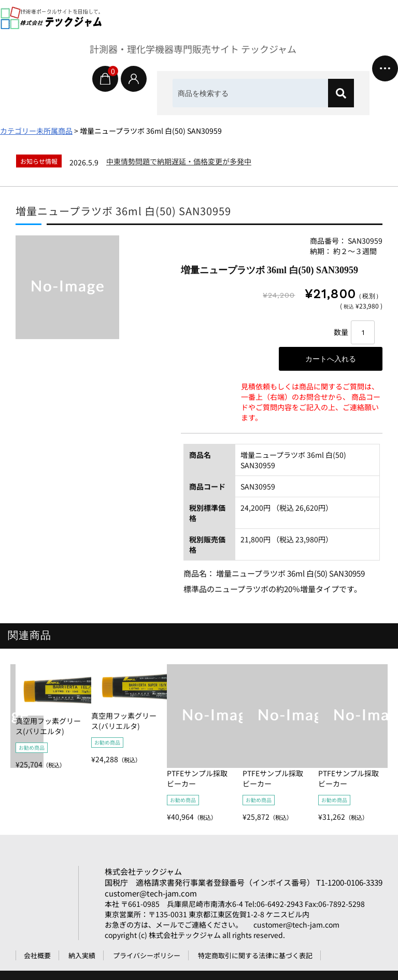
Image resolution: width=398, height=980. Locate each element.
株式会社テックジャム (143, 871)
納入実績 (82, 955)
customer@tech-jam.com (151, 893)
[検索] (341, 93)
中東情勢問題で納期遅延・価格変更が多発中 (179, 161)
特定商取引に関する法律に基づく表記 (255, 955)
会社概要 (37, 955)
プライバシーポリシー (147, 955)
